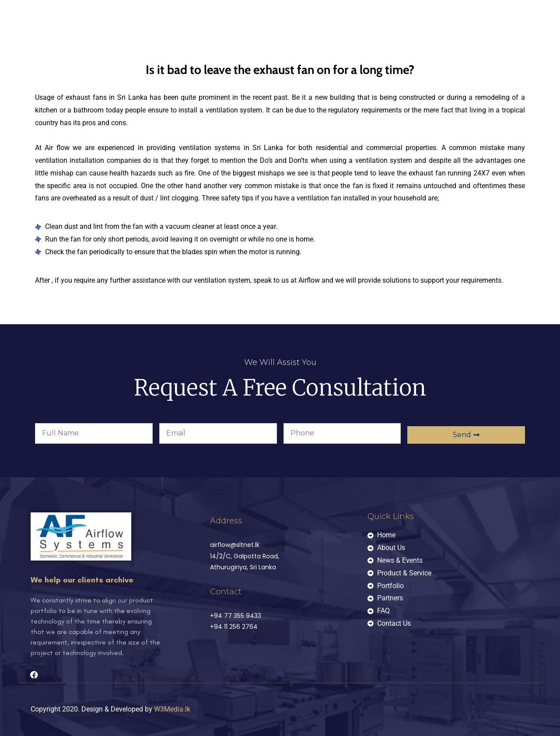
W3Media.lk (172, 709)
